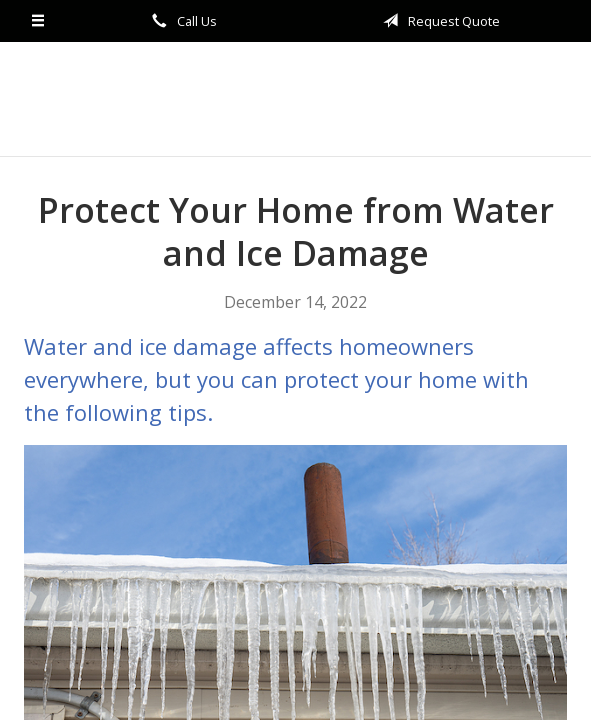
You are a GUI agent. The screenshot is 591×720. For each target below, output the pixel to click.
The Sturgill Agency (296, 99)
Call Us (181, 21)
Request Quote (438, 21)
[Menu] (38, 21)
